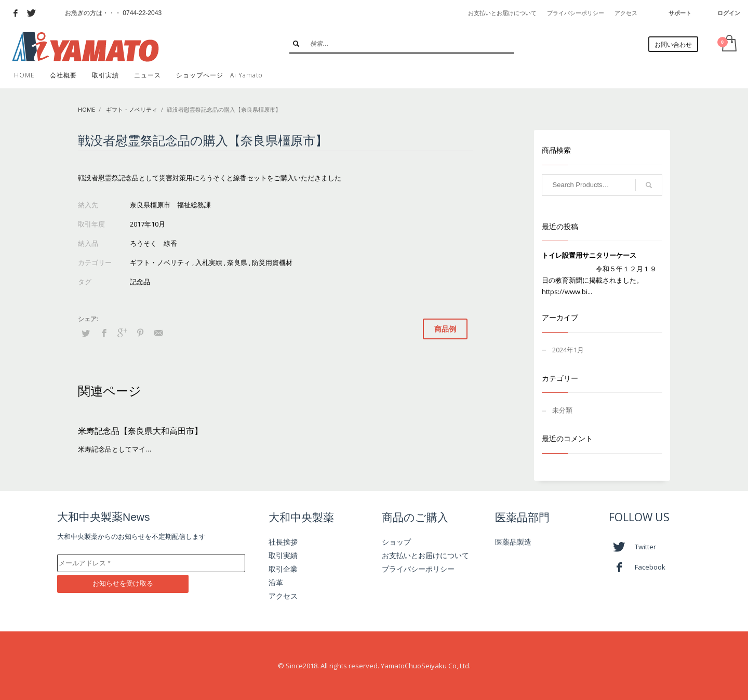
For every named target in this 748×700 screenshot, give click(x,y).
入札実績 (209, 262)
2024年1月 (568, 350)
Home (86, 109)
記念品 (140, 282)
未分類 (562, 410)
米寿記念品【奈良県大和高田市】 (140, 431)
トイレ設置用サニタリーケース (589, 255)
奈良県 (237, 262)
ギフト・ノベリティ (132, 109)
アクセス (626, 13)
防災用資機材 (272, 262)
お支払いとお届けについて (502, 13)
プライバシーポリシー (576, 13)
